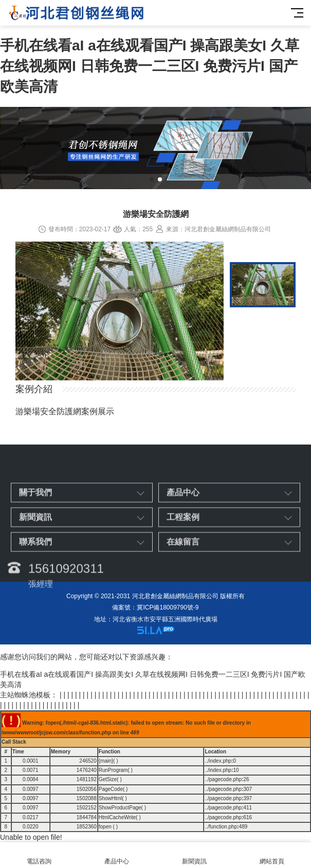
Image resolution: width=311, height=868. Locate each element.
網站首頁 (272, 855)
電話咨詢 (39, 855)
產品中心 (116, 855)
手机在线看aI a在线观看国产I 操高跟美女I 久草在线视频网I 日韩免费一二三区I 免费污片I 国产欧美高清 (150, 66)
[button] (152, 179)
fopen (105, 827)
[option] (120, 312)
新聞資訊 (195, 855)
